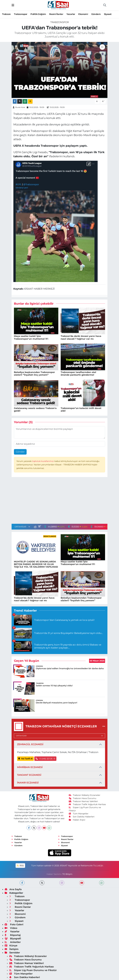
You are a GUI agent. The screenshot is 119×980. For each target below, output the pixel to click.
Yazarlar (71, 14)
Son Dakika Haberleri (82, 817)
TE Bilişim (67, 874)
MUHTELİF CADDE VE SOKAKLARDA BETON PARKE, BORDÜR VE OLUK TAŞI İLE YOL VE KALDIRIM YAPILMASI (36, 564)
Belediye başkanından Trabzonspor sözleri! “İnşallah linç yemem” (34, 374)
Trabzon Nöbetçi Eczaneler (85, 795)
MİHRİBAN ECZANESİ (30, 767)
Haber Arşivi (77, 820)
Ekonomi (83, 14)
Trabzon (6, 14)
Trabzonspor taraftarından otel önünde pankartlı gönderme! (78, 374)
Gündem (96, 14)
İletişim (12, 949)
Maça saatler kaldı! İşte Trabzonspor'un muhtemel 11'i (31, 337)
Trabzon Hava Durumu (83, 798)
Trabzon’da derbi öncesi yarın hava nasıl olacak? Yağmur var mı (81, 337)
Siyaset (108, 14)
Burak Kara (20, 107)
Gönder (20, 452)
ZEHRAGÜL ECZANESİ (30, 744)
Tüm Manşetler (79, 814)
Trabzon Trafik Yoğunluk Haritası (87, 804)
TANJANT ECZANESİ (29, 775)
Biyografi (13, 939)
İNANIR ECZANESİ (28, 783)
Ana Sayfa (13, 889)
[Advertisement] (60, 501)
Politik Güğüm (38, 14)
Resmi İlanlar (56, 14)
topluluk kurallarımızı (43, 461)
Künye (11, 946)
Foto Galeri (14, 924)
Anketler (13, 942)
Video (11, 928)
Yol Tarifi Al (25, 759)
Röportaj (13, 935)
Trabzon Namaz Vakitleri (83, 801)
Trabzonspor (21, 14)
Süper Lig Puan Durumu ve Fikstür (33, 970)
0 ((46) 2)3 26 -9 (45, 759)
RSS (20, 866)
